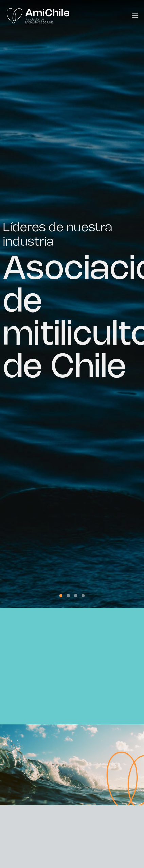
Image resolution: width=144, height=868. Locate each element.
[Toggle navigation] (135, 16)
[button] (61, 596)
